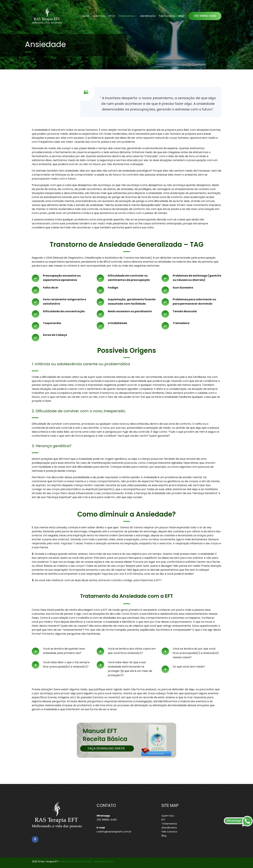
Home (85, 16)
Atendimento (148, 16)
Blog (181, 16)
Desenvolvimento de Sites (77, 862)
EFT (111, 16)
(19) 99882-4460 (205, 16)
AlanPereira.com (104, 862)
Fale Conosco (167, 16)
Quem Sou (99, 16)
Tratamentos (126, 16)
